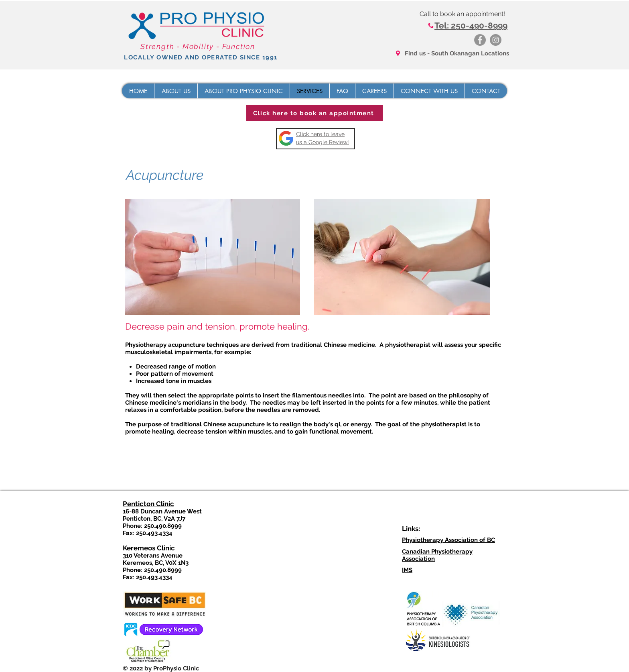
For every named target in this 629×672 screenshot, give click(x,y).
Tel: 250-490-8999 (471, 25)
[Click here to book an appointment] (314, 113)
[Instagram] (496, 40)
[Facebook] (480, 40)
